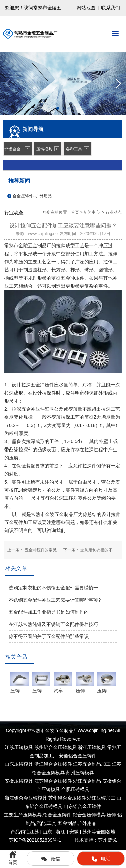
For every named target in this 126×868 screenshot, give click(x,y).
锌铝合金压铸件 (18, 149)
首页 (75, 212)
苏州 (67, 798)
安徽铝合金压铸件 (78, 756)
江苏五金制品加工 (92, 764)
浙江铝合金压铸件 (53, 764)
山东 (82, 806)
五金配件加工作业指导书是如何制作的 (49, 612)
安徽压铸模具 (19, 781)
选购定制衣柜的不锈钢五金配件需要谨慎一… (56, 588)
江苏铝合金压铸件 (53, 781)
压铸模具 (44, 149)
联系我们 (111, 8)
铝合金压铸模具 (89, 815)
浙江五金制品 (87, 781)
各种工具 (74, 149)
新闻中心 (92, 212)
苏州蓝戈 (108, 840)
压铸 (111, 815)
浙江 (26, 798)
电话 (101, 859)
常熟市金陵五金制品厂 (28, 245)
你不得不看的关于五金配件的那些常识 (49, 636)
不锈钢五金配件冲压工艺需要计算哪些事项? (55, 600)
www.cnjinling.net (43, 234)
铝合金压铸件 (57, 815)
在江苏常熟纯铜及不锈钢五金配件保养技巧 (53, 624)
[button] (118, 84)
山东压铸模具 (19, 764)
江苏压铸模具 (19, 747)
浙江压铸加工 (101, 798)
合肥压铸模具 (75, 789)
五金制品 (67, 823)
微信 (50, 859)
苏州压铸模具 (80, 773)
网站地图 (86, 8)
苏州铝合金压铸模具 (55, 747)
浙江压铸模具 (92, 747)
